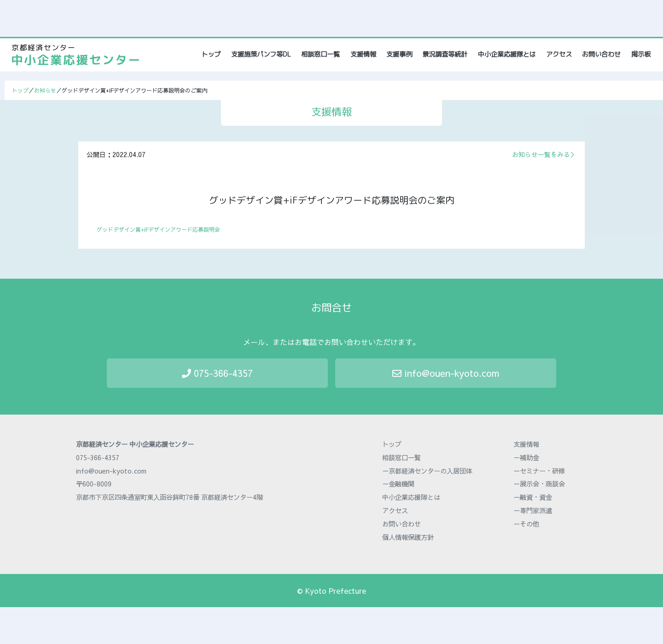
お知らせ (45, 90)
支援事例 (399, 54)
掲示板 (641, 54)
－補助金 (526, 457)
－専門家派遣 (533, 510)
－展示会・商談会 (539, 484)
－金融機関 (398, 484)
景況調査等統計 (445, 54)
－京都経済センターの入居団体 (427, 471)
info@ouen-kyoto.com (446, 373)
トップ (212, 54)
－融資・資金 (533, 497)
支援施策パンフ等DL (261, 54)
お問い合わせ (601, 54)
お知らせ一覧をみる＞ (544, 154)
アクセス (559, 54)
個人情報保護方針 (408, 537)
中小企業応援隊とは (507, 54)
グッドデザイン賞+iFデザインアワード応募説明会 (158, 229)
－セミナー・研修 (539, 471)
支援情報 (363, 54)
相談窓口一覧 (320, 54)
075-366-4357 (217, 373)
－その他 (526, 524)
